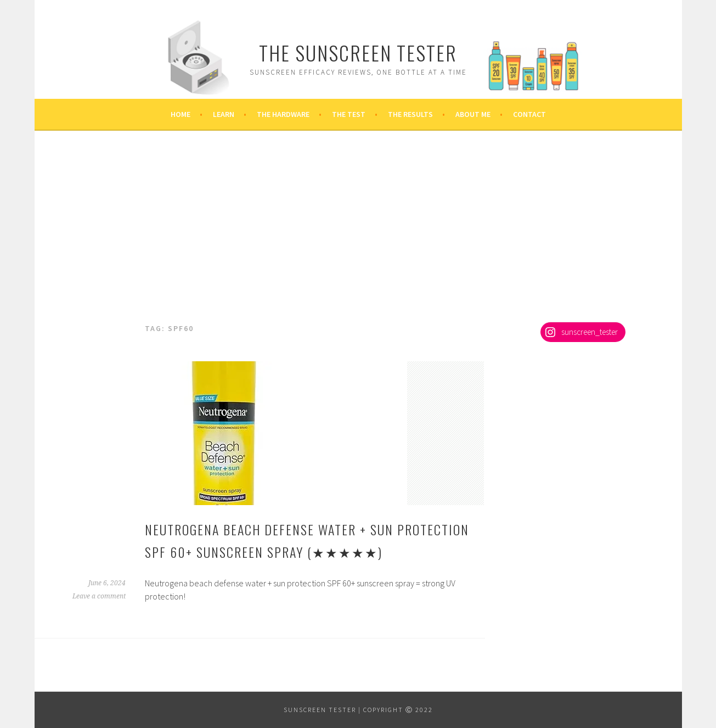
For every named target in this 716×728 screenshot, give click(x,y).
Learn (224, 114)
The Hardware (283, 114)
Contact (529, 114)
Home (181, 114)
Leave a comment (99, 596)
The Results (410, 114)
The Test (349, 114)
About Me (473, 114)
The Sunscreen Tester (358, 52)
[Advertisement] (358, 239)
